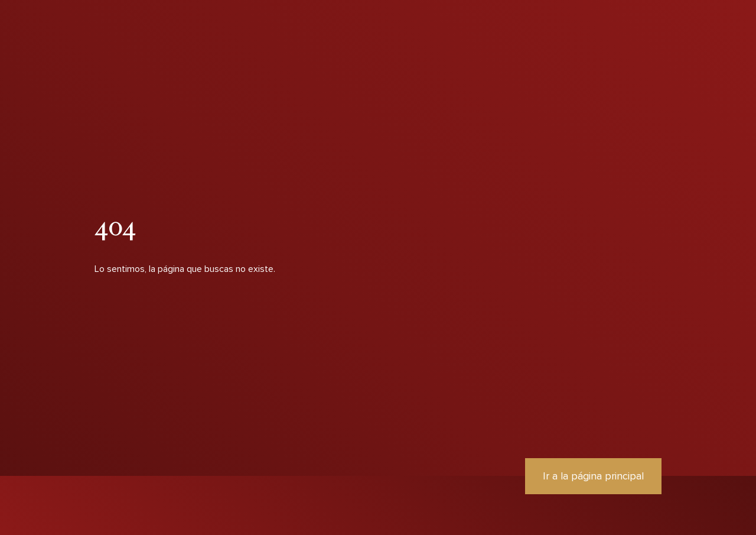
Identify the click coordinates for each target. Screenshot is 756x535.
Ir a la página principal (593, 476)
